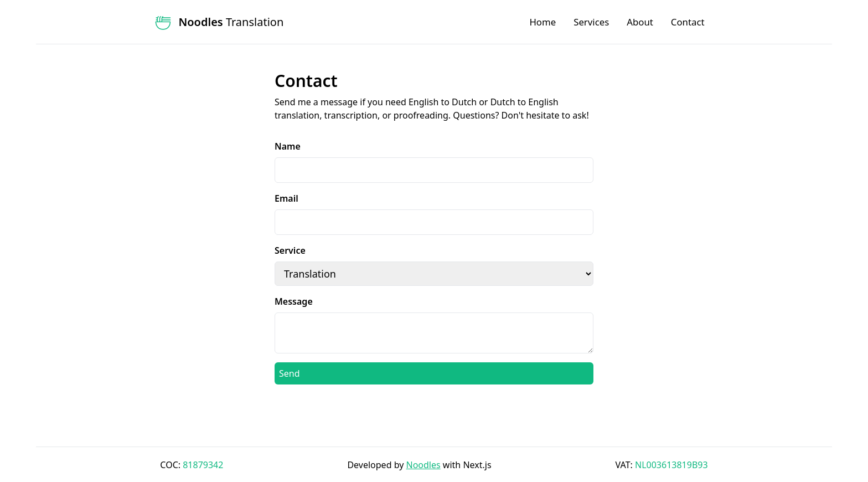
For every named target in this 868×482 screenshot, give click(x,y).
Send (290, 373)
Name (288, 146)
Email (286, 198)
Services (591, 22)
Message (294, 301)
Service (290, 250)
